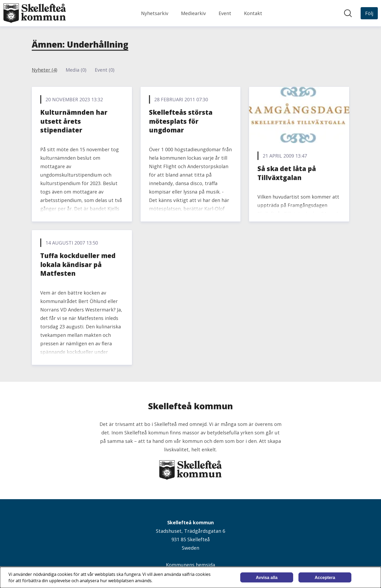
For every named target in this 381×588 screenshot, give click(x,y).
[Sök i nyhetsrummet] (348, 13)
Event (225, 13)
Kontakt (253, 13)
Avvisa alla (267, 578)
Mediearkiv (193, 13)
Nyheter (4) (44, 70)
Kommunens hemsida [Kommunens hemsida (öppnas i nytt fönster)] (190, 565)
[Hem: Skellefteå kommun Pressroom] (35, 13)
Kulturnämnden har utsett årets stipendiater (74, 121)
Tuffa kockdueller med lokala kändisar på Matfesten (78, 264)
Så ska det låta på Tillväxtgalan (287, 173)
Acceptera (325, 578)
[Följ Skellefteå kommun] (369, 13)
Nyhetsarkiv (155, 13)
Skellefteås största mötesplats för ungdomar (181, 121)
